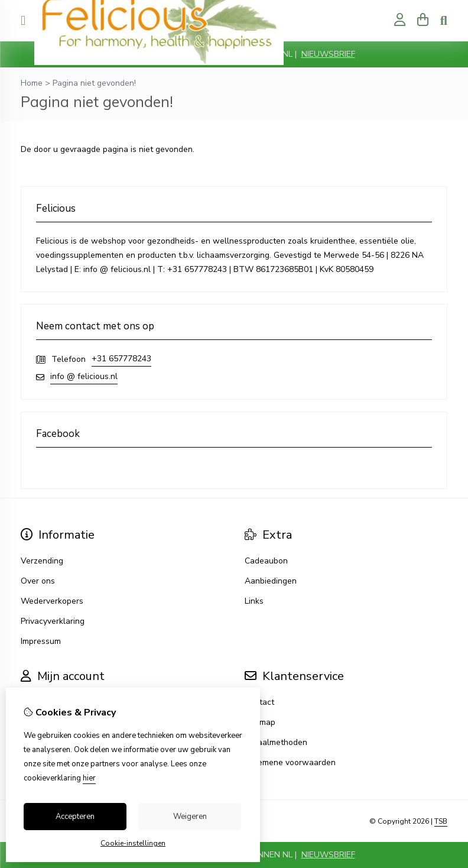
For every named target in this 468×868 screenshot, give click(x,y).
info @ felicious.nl (84, 376)
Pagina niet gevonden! (94, 83)
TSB (441, 821)
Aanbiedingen (271, 581)
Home (32, 83)
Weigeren (190, 817)
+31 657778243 (121, 359)
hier (89, 778)
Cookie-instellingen (133, 843)
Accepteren (75, 817)
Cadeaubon (266, 561)
